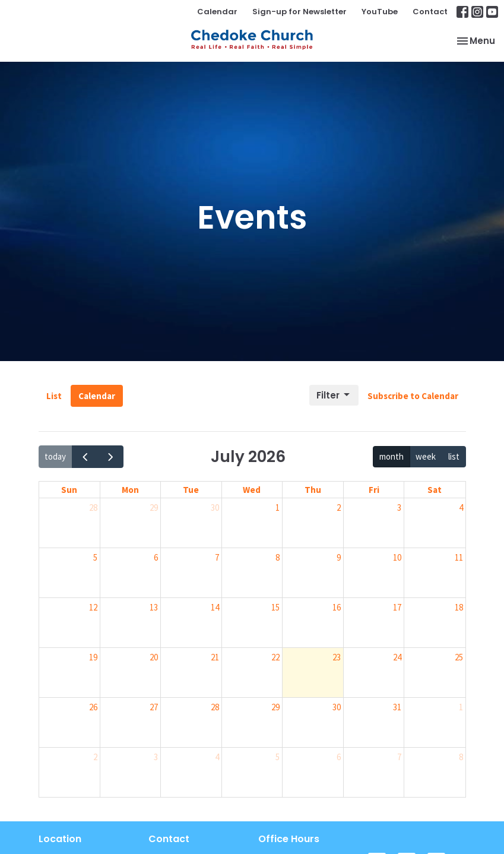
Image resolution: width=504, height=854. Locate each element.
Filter (334, 395)
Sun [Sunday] (69, 490)
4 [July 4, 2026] (461, 507)
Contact (430, 12)
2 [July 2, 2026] (339, 507)
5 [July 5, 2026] (95, 557)
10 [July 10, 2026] (397, 557)
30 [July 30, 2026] (337, 707)
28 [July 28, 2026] (215, 707)
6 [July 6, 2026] (156, 557)
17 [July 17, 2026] (397, 607)
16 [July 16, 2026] (337, 607)
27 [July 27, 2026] (154, 707)
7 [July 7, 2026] (217, 557)
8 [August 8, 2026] (461, 757)
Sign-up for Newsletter (299, 12)
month (392, 456)
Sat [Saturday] (435, 490)
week (426, 456)
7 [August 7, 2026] (399, 757)
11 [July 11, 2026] (459, 557)
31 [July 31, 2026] (397, 707)
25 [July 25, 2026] (459, 657)
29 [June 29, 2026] (154, 507)
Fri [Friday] (374, 490)
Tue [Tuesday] (191, 490)
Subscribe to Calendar (413, 396)
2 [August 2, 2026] (95, 757)
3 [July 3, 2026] (399, 507)
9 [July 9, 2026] (339, 557)
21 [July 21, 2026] (215, 657)
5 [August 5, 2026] (278, 757)
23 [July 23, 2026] (337, 657)
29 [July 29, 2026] (275, 707)
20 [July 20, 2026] (154, 657)
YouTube (380, 12)
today (55, 456)
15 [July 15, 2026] (275, 607)
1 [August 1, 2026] (461, 707)
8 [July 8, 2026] (278, 557)
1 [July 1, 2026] (278, 507)
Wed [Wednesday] (252, 490)
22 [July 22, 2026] (275, 657)
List (54, 396)
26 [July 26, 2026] (93, 707)
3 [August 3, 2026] (156, 757)
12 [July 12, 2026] (93, 607)
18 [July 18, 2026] (459, 607)
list (454, 456)
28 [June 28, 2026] (93, 507)
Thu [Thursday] (313, 490)
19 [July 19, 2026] (93, 657)
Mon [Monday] (130, 490)
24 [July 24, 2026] (397, 657)
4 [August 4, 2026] (217, 757)
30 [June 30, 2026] (215, 507)
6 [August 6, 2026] (339, 757)
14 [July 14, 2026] (215, 607)
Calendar (217, 12)
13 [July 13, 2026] (154, 607)
